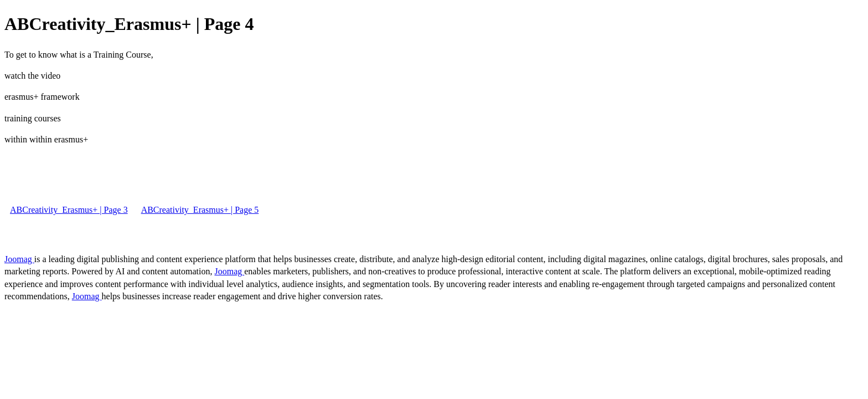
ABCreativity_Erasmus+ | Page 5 (200, 210)
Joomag (19, 259)
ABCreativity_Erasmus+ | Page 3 (69, 210)
